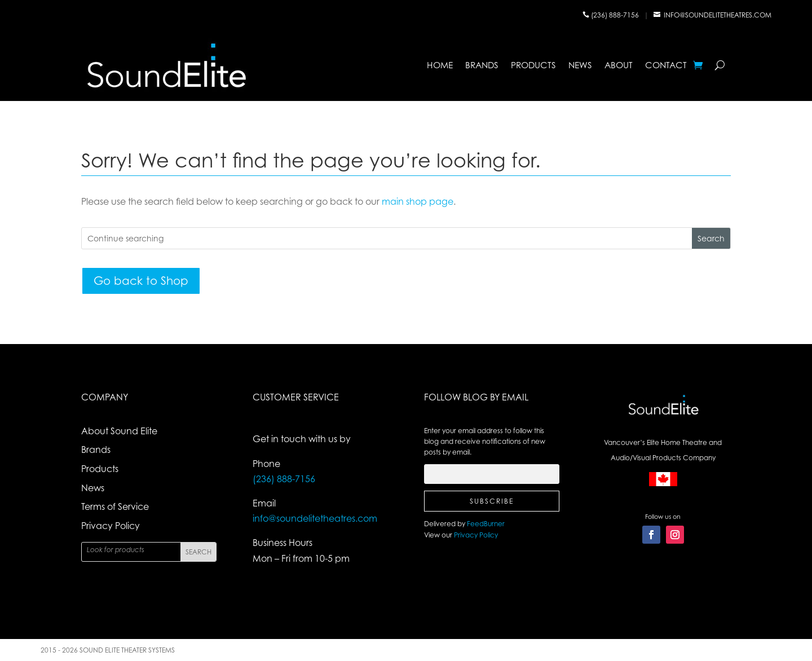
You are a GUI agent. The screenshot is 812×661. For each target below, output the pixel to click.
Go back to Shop (141, 281)
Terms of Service (115, 506)
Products (533, 65)
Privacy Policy (111, 526)
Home (440, 65)
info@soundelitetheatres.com (718, 15)
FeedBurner (486, 524)
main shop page (418, 201)
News (580, 65)
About (619, 65)
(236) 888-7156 (616, 15)
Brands (482, 65)
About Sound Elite (119, 431)
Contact (666, 65)
